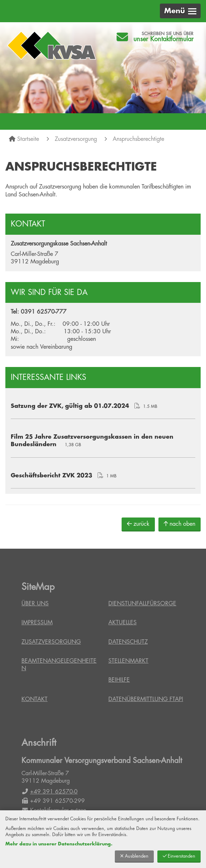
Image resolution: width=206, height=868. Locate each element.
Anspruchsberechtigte (138, 139)
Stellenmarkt (128, 661)
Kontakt (35, 699)
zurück (138, 524)
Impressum (37, 623)
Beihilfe (119, 680)
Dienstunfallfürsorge (142, 604)
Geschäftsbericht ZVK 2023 (51, 476)
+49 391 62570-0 (50, 792)
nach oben (180, 524)
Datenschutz (128, 642)
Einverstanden (179, 856)
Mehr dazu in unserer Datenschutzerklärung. (59, 844)
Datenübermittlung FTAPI (146, 699)
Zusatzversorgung (76, 139)
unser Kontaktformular (163, 39)
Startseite (28, 139)
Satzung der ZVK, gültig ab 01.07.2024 (70, 406)
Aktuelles (122, 623)
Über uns (35, 604)
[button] (180, 11)
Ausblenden (134, 856)
